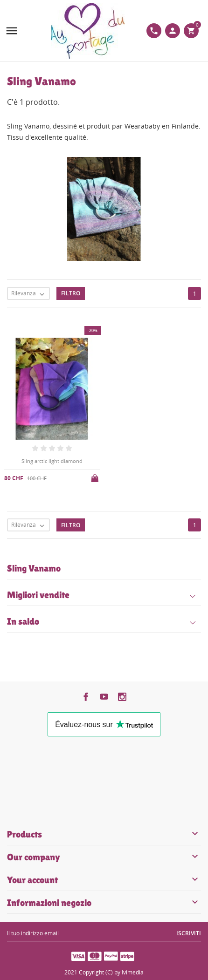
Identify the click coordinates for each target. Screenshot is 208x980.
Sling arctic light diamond (52, 461)
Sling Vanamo (34, 568)
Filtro (71, 293)
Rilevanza (30, 294)
